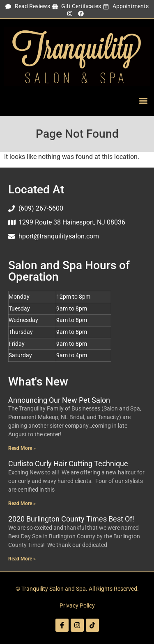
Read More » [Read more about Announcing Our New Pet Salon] (22, 448)
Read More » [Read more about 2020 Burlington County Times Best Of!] (22, 559)
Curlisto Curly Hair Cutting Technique (68, 464)
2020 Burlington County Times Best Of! (71, 519)
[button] (143, 101)
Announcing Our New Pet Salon (59, 400)
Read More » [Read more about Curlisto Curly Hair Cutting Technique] (22, 503)
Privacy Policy (77, 606)
